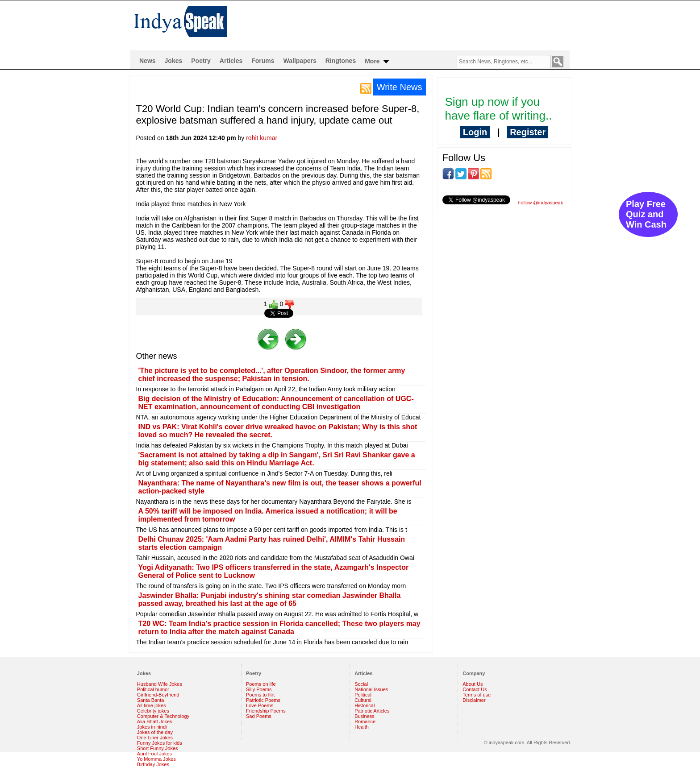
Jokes (174, 61)
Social (361, 684)
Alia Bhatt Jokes (155, 721)
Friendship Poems (266, 711)
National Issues (371, 689)
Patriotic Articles (372, 711)
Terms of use (477, 695)
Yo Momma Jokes (156, 759)
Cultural (363, 700)
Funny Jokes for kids (160, 743)
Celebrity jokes (153, 711)
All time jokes (152, 705)
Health (362, 727)
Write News (400, 87)
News (148, 61)
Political (363, 695)
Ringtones (341, 61)
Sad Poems (259, 716)
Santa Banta (151, 700)
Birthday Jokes (153, 764)
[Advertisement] (408, 25)
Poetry (201, 61)
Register (528, 132)
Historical (365, 705)
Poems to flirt (260, 695)
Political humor (153, 689)
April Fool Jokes (154, 754)
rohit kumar (262, 138)
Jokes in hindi (152, 727)
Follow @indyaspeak (541, 203)
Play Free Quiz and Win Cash (646, 214)
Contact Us (475, 689)
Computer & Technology (163, 716)
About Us (473, 684)
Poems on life (261, 684)
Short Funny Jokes (158, 748)
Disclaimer (474, 700)
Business (365, 716)
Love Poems (260, 705)
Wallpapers (300, 61)
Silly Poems (259, 689)
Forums (263, 61)
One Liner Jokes (155, 738)
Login (475, 132)
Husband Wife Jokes (160, 684)
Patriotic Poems (263, 700)
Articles (231, 61)
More (377, 62)
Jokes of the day (155, 732)
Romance (365, 721)
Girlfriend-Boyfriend (158, 695)
